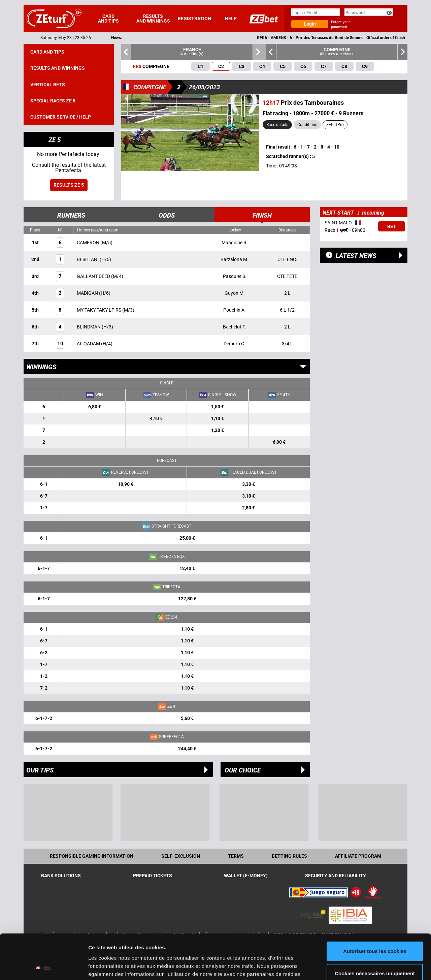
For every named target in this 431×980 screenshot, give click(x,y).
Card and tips (108, 19)
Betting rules (289, 856)
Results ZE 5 (69, 185)
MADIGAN (88, 293)
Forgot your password (340, 24)
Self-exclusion (181, 856)
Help (231, 19)
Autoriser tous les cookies (375, 909)
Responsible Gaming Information (92, 856)
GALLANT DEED (94, 276)
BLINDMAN (89, 327)
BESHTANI (88, 259)
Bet (392, 226)
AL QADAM (89, 344)
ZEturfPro (335, 125)
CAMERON (89, 243)
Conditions (307, 125)
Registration (194, 19)
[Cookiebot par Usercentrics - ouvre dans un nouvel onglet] (44, 967)
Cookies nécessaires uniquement (375, 931)
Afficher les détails (111, 967)
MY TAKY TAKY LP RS (100, 310)
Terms (236, 856)
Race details (277, 125)
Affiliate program (358, 856)
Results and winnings (153, 19)
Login (310, 24)
